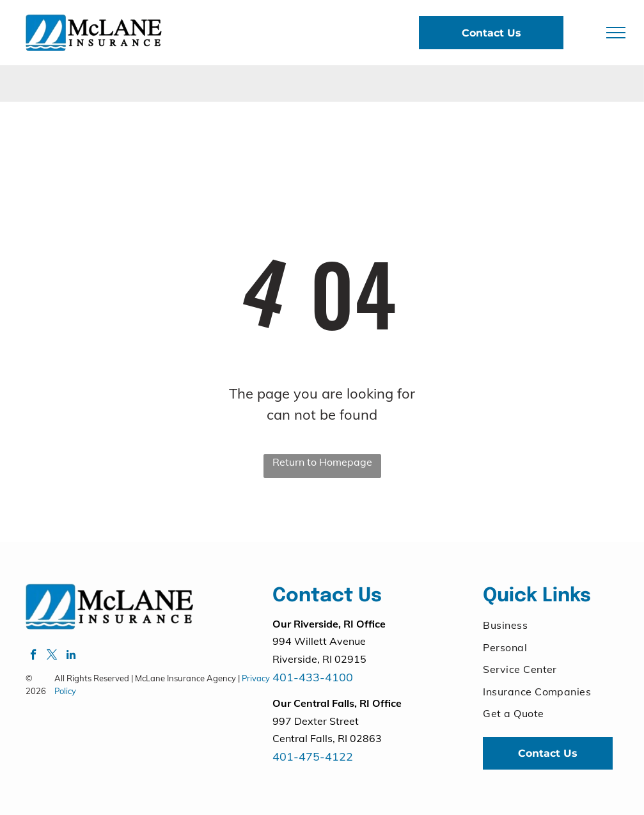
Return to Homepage (322, 462)
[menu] (616, 33)
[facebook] (34, 656)
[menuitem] (548, 625)
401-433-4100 (313, 677)
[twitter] (52, 656)
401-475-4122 (313, 756)
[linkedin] (71, 656)
